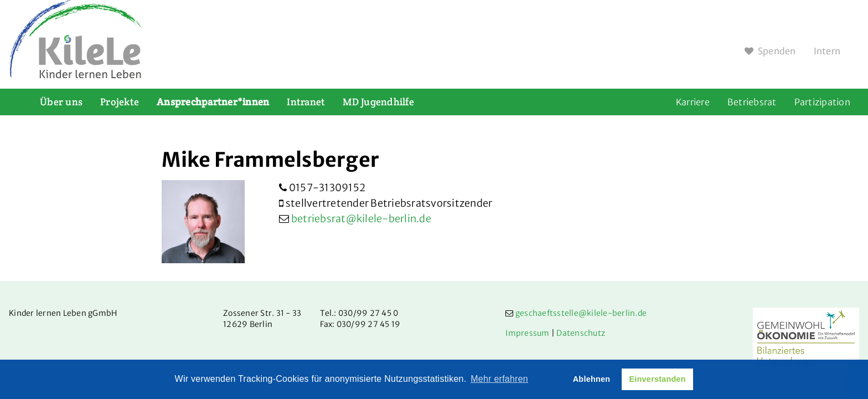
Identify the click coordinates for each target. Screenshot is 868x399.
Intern (827, 51)
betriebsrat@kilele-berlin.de (361, 219)
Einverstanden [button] (657, 379)
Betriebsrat (752, 102)
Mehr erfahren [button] (499, 379)
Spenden (770, 51)
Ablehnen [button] (592, 379)
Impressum (527, 333)
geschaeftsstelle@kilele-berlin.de (581, 313)
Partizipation (822, 102)
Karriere (693, 102)
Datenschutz (581, 333)
